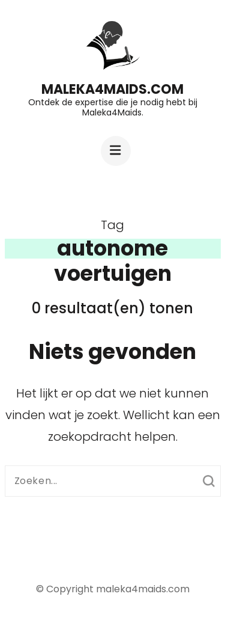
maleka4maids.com (112, 89)
